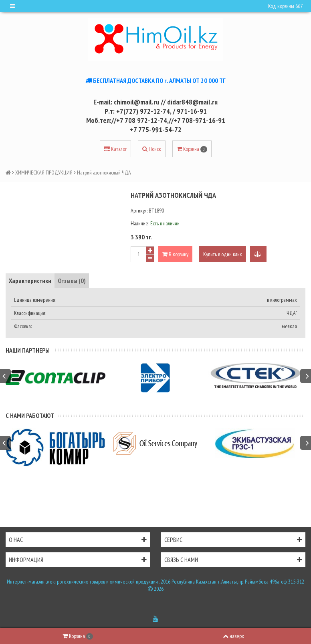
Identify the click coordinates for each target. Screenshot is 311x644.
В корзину (175, 254)
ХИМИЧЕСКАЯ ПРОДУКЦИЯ (44, 173)
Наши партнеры (28, 350)
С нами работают (30, 415)
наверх (233, 636)
